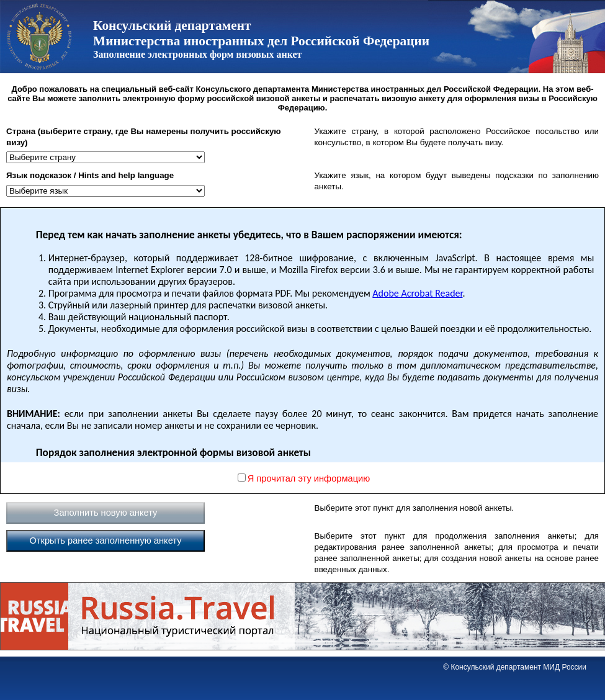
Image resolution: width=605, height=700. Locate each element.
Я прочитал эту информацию (309, 478)
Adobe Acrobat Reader (417, 293)
